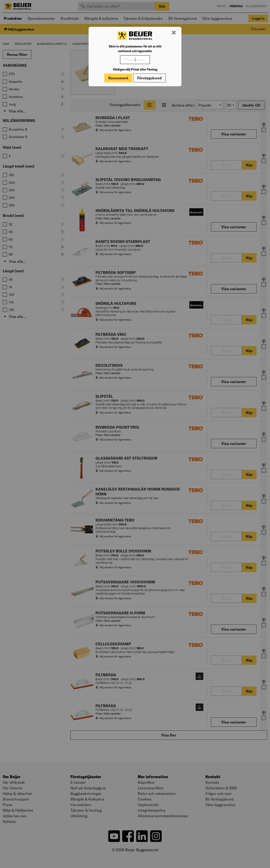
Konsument (118, 78)
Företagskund (149, 78)
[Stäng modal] (174, 33)
